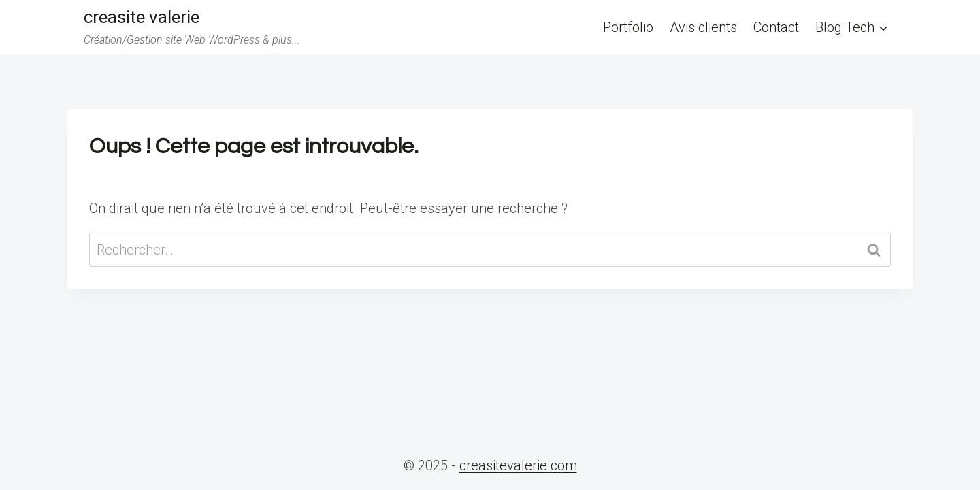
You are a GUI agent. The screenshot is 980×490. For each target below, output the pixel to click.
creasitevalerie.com (518, 465)
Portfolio (628, 27)
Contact (776, 27)
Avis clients (703, 27)
